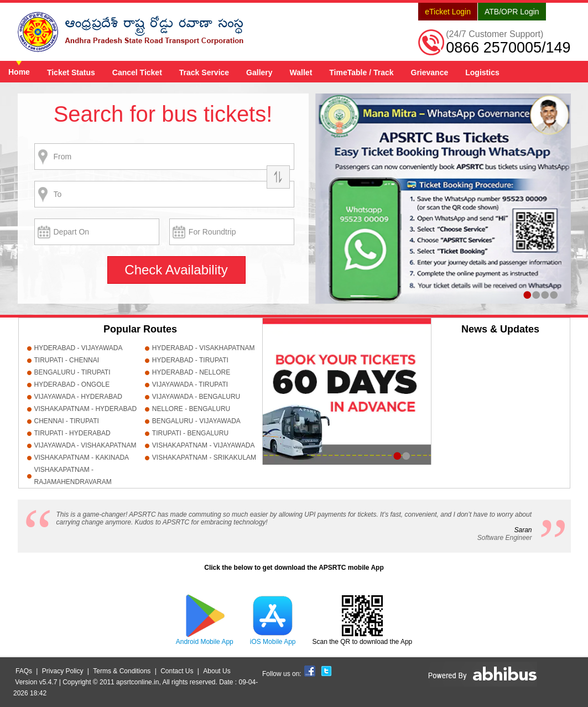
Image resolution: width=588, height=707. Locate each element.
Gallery (259, 72)
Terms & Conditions (122, 671)
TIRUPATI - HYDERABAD (72, 433)
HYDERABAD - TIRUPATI (190, 360)
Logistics (482, 72)
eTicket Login (448, 12)
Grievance (430, 72)
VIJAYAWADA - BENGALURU (196, 397)
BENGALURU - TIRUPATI (72, 372)
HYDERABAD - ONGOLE (72, 384)
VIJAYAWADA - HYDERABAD (78, 397)
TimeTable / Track (361, 72)
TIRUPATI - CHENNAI (67, 360)
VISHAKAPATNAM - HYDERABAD (86, 409)
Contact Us (177, 671)
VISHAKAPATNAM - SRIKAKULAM (204, 458)
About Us (217, 671)
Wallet (301, 72)
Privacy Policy (63, 671)
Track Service (204, 72)
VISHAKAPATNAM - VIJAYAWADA (204, 445)
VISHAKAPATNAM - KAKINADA (82, 458)
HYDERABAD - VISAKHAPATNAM (204, 348)
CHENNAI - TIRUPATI (67, 421)
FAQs (24, 671)
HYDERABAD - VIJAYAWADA (79, 348)
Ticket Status (71, 72)
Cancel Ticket (137, 72)
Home (19, 72)
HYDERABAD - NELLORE (191, 372)
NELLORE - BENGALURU (191, 409)
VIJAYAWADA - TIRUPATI (190, 384)
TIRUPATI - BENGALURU (190, 433)
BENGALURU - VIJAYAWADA (196, 421)
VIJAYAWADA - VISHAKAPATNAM (85, 445)
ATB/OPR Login (512, 12)
